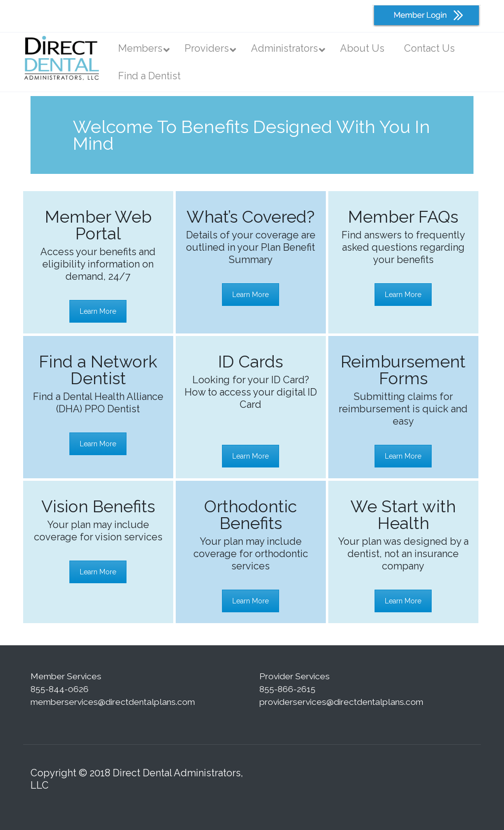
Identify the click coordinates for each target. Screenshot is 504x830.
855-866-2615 (287, 689)
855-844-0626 (60, 689)
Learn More (98, 311)
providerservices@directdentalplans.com (341, 702)
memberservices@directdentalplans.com (113, 702)
